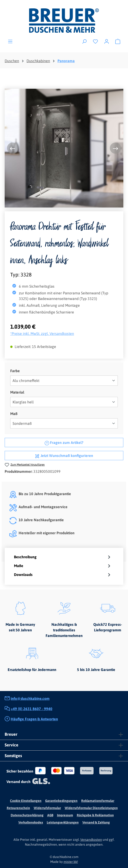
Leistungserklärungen (63, 822)
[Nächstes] (115, 148)
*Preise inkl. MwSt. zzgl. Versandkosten (42, 334)
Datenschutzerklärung (27, 815)
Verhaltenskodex (31, 822)
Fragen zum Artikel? (64, 442)
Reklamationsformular (98, 801)
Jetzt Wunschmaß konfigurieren (64, 455)
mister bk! (71, 862)
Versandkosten (91, 840)
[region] (64, 148)
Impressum (65, 815)
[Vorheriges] (13, 148)
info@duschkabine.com (30, 698)
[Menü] (10, 41)
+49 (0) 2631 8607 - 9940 (32, 709)
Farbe (15, 370)
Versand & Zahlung (96, 822)
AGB (50, 815)
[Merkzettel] (95, 41)
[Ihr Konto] (107, 41)
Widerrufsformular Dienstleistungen (91, 808)
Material (17, 392)
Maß (14, 413)
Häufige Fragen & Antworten (34, 719)
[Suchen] (84, 41)
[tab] (63, 557)
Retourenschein (18, 808)
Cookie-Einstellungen (26, 801)
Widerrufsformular (47, 808)
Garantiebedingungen (61, 801)
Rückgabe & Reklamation (95, 815)
